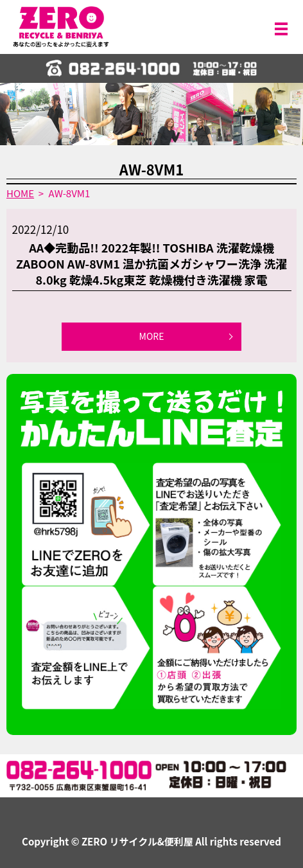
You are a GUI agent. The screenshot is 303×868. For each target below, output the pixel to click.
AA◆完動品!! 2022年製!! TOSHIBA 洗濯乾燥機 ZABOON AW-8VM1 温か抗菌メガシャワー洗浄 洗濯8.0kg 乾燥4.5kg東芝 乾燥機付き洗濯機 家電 (151, 263)
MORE (152, 336)
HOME (20, 193)
